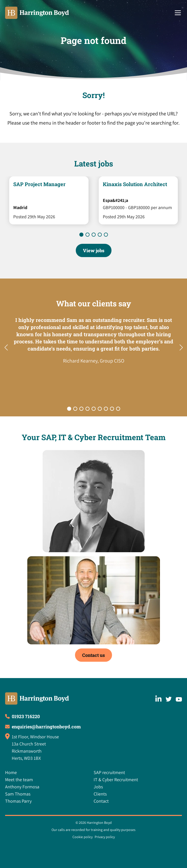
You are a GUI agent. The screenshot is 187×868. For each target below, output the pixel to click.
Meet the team (19, 780)
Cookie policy (83, 837)
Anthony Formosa (22, 787)
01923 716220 (26, 716)
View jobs (94, 250)
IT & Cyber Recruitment (116, 780)
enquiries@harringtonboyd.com (46, 727)
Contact (101, 801)
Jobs (98, 787)
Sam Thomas (18, 794)
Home (11, 772)
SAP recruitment (109, 772)
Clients (100, 794)
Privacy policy (105, 837)
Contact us (94, 655)
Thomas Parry (18, 801)
